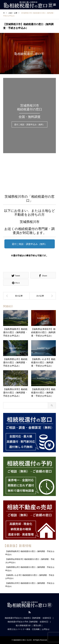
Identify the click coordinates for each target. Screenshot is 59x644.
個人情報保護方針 (23, 626)
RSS (30, 612)
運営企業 (37, 626)
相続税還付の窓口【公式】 (23, 640)
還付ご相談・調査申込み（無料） (29, 125)
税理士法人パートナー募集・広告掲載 (24, 629)
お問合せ (46, 629)
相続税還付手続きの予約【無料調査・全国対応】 (28, 622)
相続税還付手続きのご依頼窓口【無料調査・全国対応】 (28, 618)
